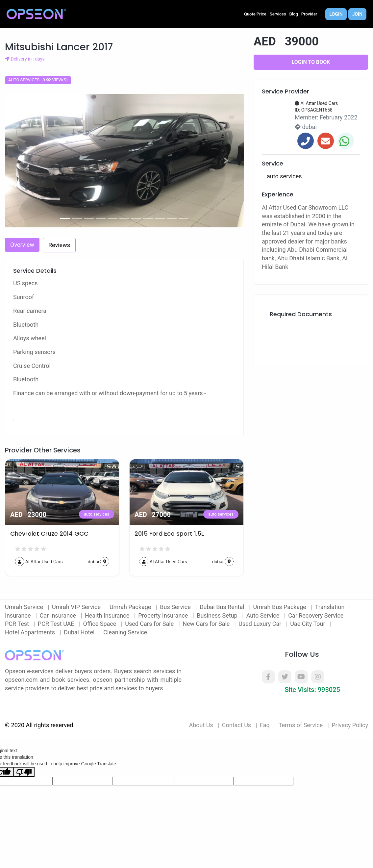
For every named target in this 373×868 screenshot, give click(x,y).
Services (278, 14)
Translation (331, 607)
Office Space (100, 624)
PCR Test (18, 624)
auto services (97, 514)
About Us (201, 725)
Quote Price (255, 14)
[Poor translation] (24, 772)
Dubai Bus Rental (223, 607)
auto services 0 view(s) (38, 80)
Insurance (19, 615)
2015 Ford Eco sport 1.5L (169, 534)
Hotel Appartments (31, 632)
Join (357, 14)
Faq (265, 725)
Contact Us (236, 725)
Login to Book (311, 62)
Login (336, 14)
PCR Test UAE (57, 624)
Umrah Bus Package (281, 607)
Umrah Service (25, 607)
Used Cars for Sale (150, 624)
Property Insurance (164, 615)
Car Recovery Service (317, 615)
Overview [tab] (22, 245)
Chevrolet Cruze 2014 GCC (49, 534)
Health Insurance (108, 615)
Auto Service (264, 615)
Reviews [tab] (59, 245)
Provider (309, 14)
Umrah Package (131, 607)
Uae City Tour (308, 624)
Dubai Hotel (80, 632)
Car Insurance (58, 615)
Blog (294, 14)
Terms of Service (301, 725)
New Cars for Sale (207, 624)
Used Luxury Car (261, 624)
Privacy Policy (350, 725)
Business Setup (218, 615)
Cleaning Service (125, 632)
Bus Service (176, 607)
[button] (23, 161)
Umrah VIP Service (77, 607)
